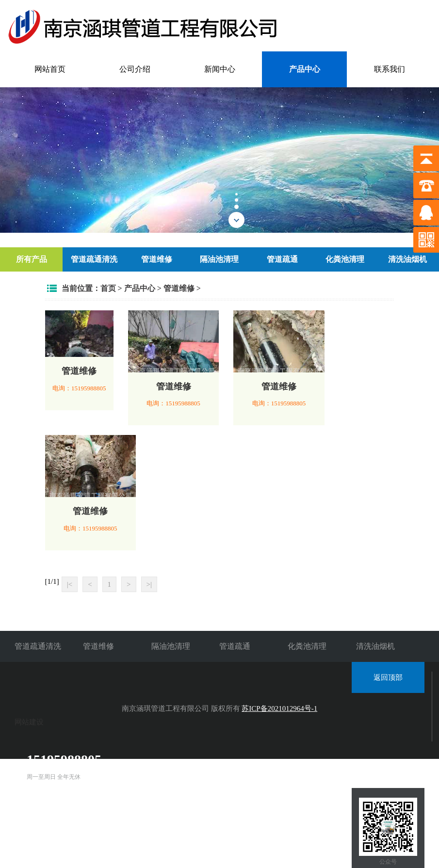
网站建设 (29, 722)
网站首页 (50, 69)
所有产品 (32, 259)
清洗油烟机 (407, 259)
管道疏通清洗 (94, 259)
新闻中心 (220, 69)
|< (70, 584)
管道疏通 (282, 259)
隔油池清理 (219, 259)
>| (149, 584)
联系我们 (390, 69)
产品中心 (305, 69)
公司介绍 (135, 69)
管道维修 (157, 259)
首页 (108, 288)
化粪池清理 (345, 259)
